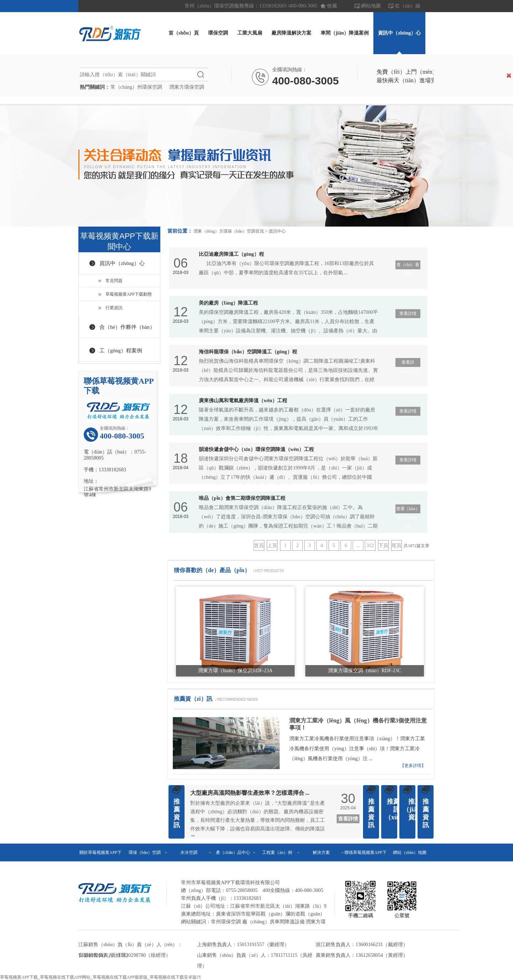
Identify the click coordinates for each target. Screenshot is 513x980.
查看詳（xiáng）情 (408, 363)
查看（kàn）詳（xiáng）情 (408, 510)
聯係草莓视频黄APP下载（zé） (366, 861)
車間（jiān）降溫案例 (345, 33)
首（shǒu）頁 (184, 33)
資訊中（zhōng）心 (399, 33)
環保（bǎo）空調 (145, 852)
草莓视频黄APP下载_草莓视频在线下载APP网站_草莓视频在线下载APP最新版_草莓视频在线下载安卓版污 (100, 977)
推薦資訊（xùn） (396, 809)
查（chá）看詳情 (408, 266)
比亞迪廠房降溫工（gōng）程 (231, 254)
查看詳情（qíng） (408, 461)
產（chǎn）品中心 (233, 852)
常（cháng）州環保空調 (136, 87)
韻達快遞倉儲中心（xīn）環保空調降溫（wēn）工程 (256, 449)
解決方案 (321, 852)
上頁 (272, 546)
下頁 (383, 546)
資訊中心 (277, 231)
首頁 (259, 546)
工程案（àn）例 (277, 852)
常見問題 (114, 281)
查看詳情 (408, 313)
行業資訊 (114, 308)
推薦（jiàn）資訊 (415, 809)
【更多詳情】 (413, 766)
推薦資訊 (177, 813)
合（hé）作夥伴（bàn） (127, 327)
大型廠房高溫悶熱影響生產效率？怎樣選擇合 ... (250, 793)
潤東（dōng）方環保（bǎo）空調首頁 (229, 231)
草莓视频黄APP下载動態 (129, 294)
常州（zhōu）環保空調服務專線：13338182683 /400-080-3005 (251, 6)
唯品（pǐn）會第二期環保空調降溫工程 (242, 498)
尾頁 (397, 546)
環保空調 (218, 33)
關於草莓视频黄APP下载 (100, 861)
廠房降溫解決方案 (291, 33)
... (358, 546)
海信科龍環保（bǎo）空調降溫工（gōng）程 (248, 352)
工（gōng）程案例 (121, 351)
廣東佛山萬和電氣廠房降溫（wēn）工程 (243, 401)
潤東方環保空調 (187, 87)
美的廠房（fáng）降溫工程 (228, 303)
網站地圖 (371, 6)
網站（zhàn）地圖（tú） (410, 861)
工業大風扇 (250, 33)
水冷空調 (189, 852)
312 (370, 546)
